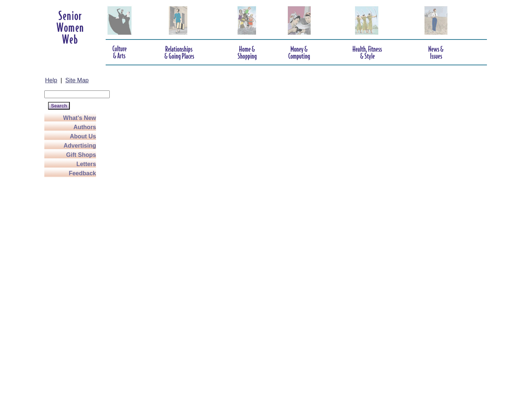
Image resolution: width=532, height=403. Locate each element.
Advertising (80, 146)
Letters (86, 164)
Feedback (82, 173)
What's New (80, 118)
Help (51, 80)
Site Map (77, 80)
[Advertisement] (74, 289)
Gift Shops (81, 155)
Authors (85, 127)
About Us (83, 136)
